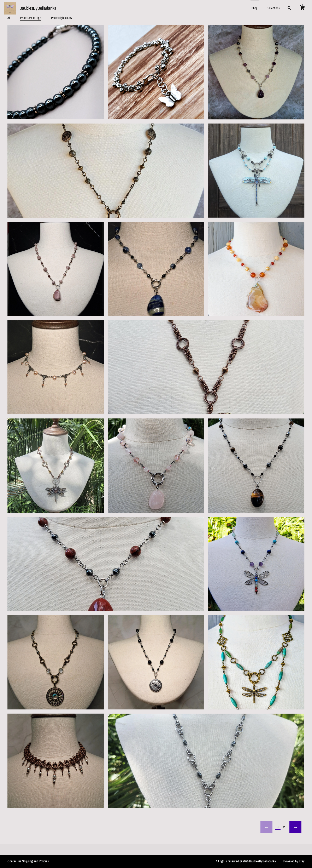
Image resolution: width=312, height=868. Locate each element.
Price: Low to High (31, 18)
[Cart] (302, 8)
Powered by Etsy (294, 861)
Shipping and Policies (36, 861)
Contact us (14, 861)
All (9, 18)
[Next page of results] (295, 827)
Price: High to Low (62, 18)
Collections (273, 8)
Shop (255, 8)
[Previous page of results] (266, 827)
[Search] (289, 8)
